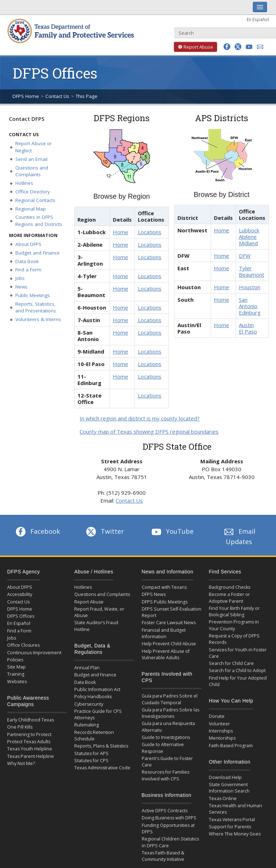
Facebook (37, 531)
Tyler (245, 268)
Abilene (248, 237)
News (21, 287)
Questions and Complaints (32, 171)
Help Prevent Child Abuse (169, 644)
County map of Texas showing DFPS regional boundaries (149, 431)
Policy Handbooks (93, 697)
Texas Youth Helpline (30, 749)
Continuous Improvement (34, 653)
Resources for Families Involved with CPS (165, 775)
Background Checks (230, 587)
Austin (246, 325)
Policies (15, 660)
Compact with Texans (164, 587)
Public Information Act (97, 689)
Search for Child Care (231, 663)
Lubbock (249, 230)
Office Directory (33, 192)
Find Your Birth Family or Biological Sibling (234, 611)
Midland (248, 243)
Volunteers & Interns (38, 319)
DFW (245, 256)
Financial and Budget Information (164, 633)
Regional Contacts (35, 200)
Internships (221, 731)
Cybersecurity (89, 704)
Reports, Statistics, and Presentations (36, 307)
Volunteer (219, 724)
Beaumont (252, 275)
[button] (227, 47)
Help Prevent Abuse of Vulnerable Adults (166, 654)
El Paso (248, 331)
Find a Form (28, 270)
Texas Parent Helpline (31, 756)
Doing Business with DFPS (169, 818)
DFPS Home (26, 96)
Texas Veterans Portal (232, 820)
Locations (150, 232)
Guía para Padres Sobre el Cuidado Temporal (170, 699)
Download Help (225, 777)
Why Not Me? (21, 763)
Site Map (16, 667)
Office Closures (23, 645)
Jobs (20, 278)
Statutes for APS (91, 753)
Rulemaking (87, 725)
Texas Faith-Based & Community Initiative (163, 856)
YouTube (172, 531)
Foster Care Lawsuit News (169, 623)
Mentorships (222, 738)
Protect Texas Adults (29, 742)
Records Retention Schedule (94, 736)
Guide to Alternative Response (163, 748)
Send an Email (31, 159)
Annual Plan (87, 668)
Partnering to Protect (29, 734)
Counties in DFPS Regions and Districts (39, 221)
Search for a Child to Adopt (237, 670)
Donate (217, 716)
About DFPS (28, 244)
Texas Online (223, 798)
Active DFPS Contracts (165, 811)
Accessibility (20, 594)
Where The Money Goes (235, 834)
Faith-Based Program (231, 746)
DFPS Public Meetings (165, 602)
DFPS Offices (21, 616)
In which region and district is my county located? (140, 418)
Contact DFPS (27, 119)
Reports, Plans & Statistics (101, 746)
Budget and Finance (37, 253)
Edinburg (250, 312)
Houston (250, 287)
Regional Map (31, 209)
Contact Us (57, 96)
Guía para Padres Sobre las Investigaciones (170, 713)
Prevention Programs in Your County (234, 625)
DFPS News (154, 594)
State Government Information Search (229, 788)
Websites (17, 682)
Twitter (104, 531)
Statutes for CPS (91, 761)
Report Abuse (194, 47)
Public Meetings (33, 295)
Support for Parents (230, 827)
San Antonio (248, 303)
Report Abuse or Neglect (34, 147)
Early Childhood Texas (31, 720)
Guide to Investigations (166, 737)
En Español (258, 19)
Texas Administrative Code (102, 768)
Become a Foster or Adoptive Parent (229, 598)
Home (121, 232)
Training (16, 674)
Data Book (27, 261)
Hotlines (24, 183)
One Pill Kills (20, 727)
